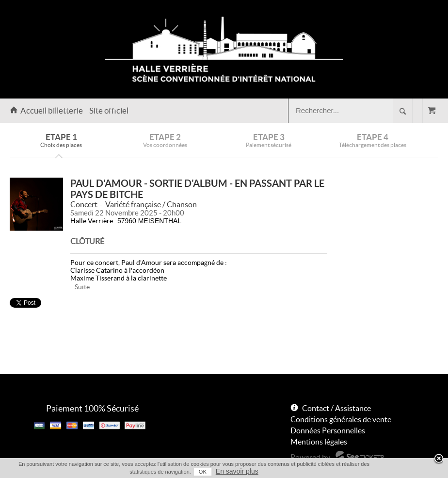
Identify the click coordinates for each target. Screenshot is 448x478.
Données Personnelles (328, 430)
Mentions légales (319, 442)
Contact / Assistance (336, 408)
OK (203, 472)
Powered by (310, 457)
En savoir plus (237, 471)
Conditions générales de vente (341, 419)
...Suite (80, 287)
